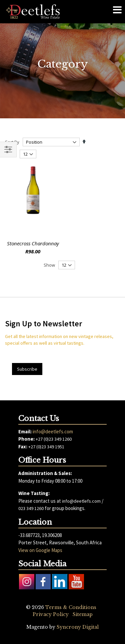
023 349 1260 (31, 508)
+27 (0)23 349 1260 (54, 439)
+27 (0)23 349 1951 (46, 447)
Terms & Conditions (71, 607)
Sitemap (83, 614)
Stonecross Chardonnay (33, 243)
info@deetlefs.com (53, 431)
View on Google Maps (40, 550)
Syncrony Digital (78, 627)
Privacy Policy (51, 614)
